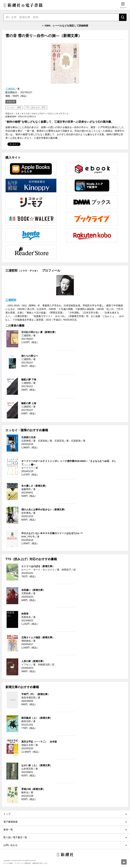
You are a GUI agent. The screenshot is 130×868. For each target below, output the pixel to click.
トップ (7, 814)
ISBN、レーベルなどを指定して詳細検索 (66, 26)
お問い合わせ (10, 845)
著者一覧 (8, 830)
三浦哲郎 (10, 89)
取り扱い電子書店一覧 (15, 837)
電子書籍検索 (10, 822)
